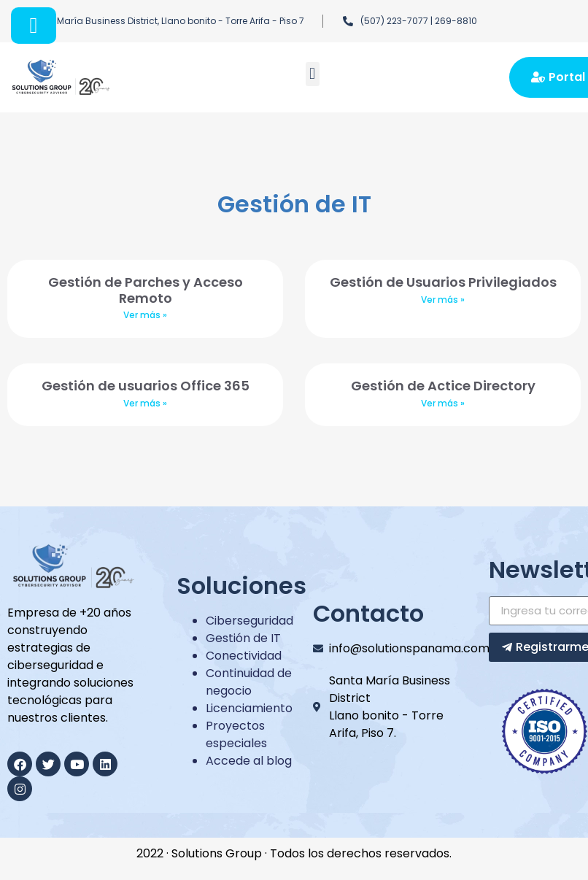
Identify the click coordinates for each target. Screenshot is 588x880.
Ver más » (145, 315)
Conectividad (244, 656)
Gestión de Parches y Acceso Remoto (146, 290)
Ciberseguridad (249, 621)
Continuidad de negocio (249, 682)
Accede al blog (249, 761)
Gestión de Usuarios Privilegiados (443, 282)
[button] (313, 74)
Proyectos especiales (236, 734)
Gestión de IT (243, 638)
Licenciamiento (249, 708)
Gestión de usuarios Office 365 (146, 386)
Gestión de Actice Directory (443, 386)
